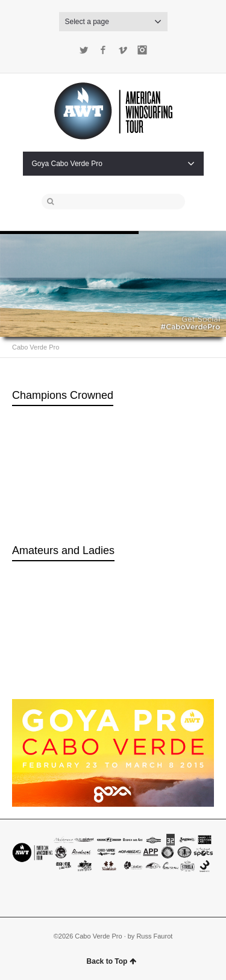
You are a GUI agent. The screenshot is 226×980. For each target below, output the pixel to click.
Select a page (113, 22)
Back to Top (112, 961)
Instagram (142, 50)
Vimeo (123, 50)
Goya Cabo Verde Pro (113, 164)
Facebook (103, 50)
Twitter (84, 50)
